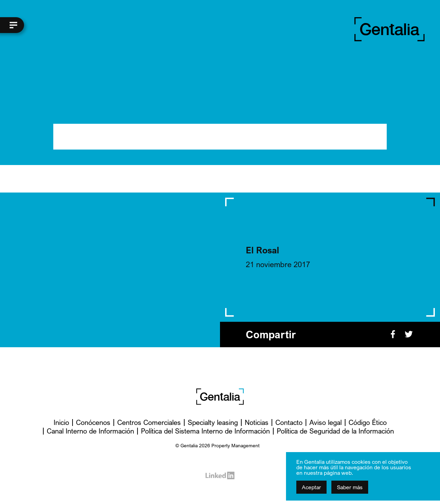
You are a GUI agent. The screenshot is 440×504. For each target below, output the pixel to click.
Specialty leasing (213, 422)
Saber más (350, 487)
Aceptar (311, 487)
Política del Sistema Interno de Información (205, 431)
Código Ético (368, 422)
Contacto (289, 422)
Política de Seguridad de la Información (335, 431)
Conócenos (93, 422)
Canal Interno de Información (90, 431)
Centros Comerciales (149, 422)
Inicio (61, 422)
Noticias (257, 422)
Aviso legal (326, 422)
